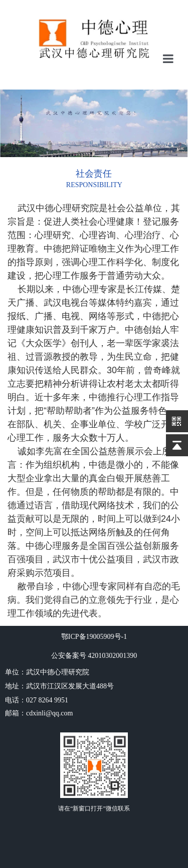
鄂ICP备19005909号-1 (94, 637)
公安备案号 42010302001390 (94, 656)
